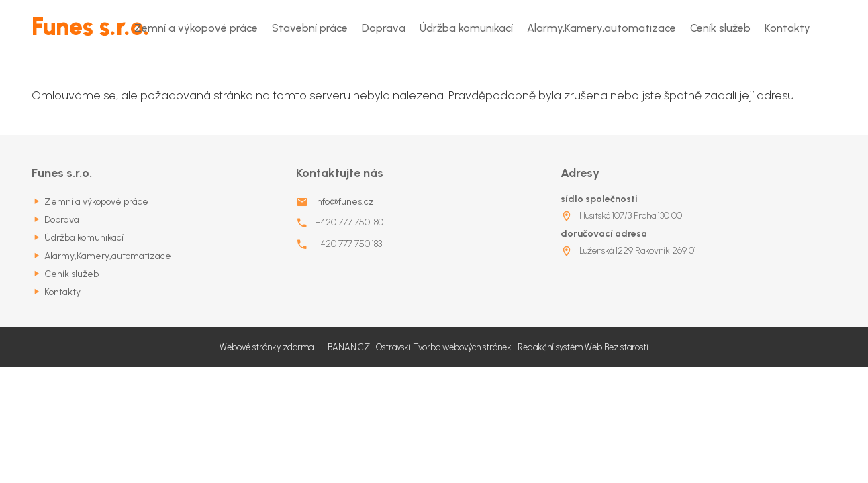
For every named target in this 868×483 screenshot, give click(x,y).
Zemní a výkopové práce (196, 28)
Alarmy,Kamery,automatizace (601, 28)
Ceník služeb (720, 28)
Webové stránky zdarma (267, 347)
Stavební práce (310, 28)
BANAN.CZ (349, 347)
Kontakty (787, 28)
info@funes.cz (344, 202)
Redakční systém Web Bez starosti (583, 347)
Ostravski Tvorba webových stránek (444, 347)
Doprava (384, 28)
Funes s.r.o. (91, 26)
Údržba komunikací (466, 28)
